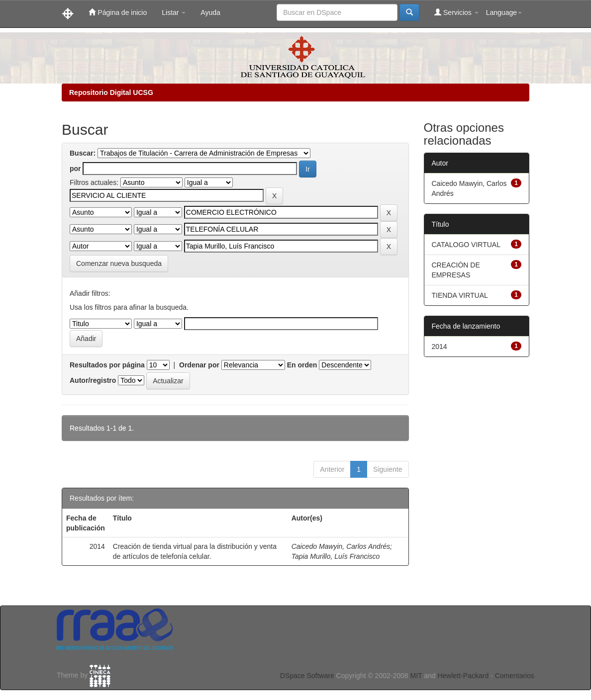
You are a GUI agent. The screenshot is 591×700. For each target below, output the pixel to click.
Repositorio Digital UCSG (111, 92)
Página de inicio (118, 12)
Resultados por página (107, 365)
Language (504, 12)
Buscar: (83, 153)
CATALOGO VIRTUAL (466, 245)
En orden (302, 365)
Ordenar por (199, 365)
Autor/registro (93, 380)
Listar (174, 12)
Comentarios (515, 676)
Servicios (456, 12)
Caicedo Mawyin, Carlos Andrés (341, 546)
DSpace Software (307, 676)
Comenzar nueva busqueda (119, 263)
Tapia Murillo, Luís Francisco (336, 556)
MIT (416, 676)
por (75, 169)
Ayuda (210, 12)
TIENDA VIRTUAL (460, 295)
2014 (440, 347)
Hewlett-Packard (463, 676)
